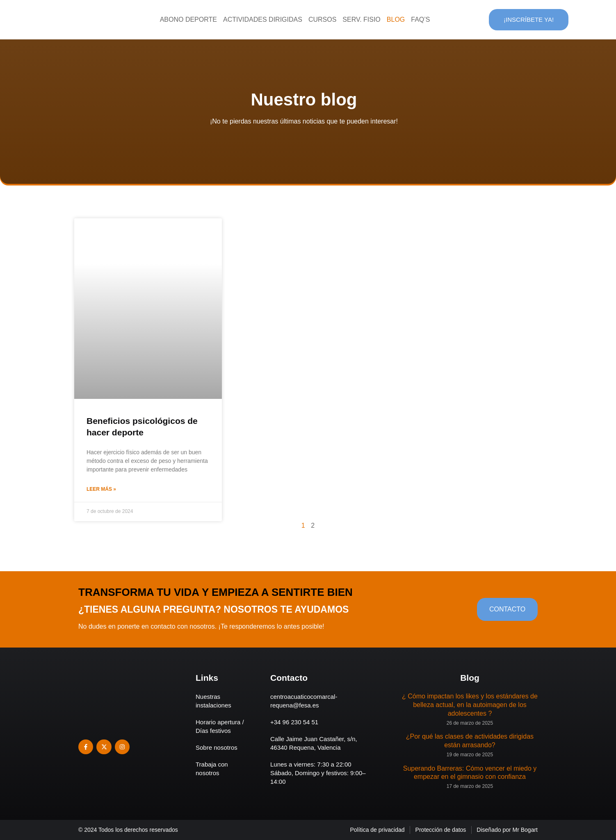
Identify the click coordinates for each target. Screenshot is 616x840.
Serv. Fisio (361, 19)
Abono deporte (188, 19)
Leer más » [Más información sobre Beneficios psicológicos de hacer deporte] (101, 489)
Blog (396, 19)
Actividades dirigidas (263, 19)
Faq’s (420, 19)
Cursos (322, 19)
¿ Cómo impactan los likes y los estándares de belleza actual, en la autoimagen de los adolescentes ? (470, 705)
